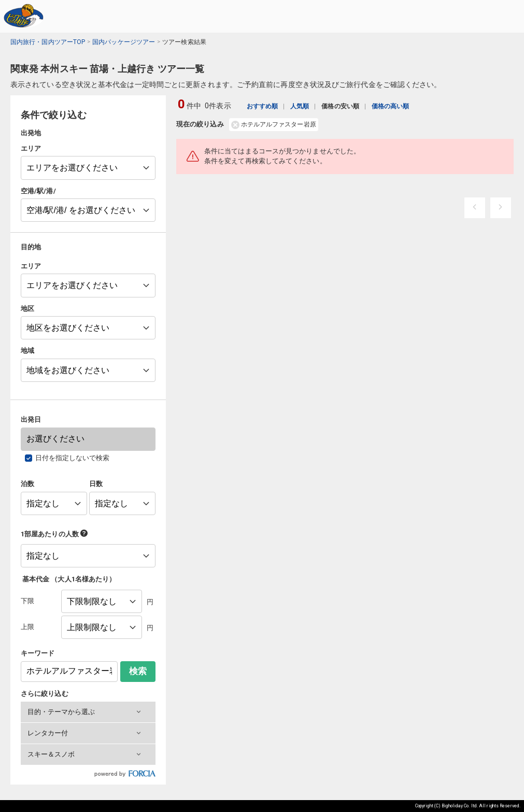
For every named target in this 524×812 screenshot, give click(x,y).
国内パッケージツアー (124, 42)
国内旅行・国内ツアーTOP (48, 42)
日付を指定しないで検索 (73, 458)
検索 (138, 671)
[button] (88, 712)
